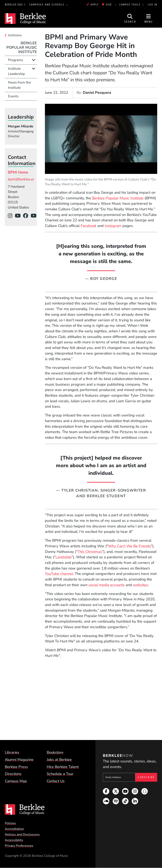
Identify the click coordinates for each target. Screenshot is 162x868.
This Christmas (90, 552)
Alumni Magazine (19, 760)
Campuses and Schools (47, 5)
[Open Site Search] (130, 18)
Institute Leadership (16, 71)
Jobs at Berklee (59, 760)
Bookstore (55, 752)
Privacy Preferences (19, 846)
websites (140, 585)
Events (13, 96)
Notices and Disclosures (22, 835)
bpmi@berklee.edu (22, 179)
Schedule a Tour (60, 774)
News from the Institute (19, 85)
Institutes (15, 35)
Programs (16, 60)
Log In (152, 5)
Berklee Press (16, 767)
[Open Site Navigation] (149, 18)
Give (107, 5)
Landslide (64, 557)
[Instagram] (11, 216)
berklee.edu (14, 5)
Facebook (89, 226)
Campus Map (16, 781)
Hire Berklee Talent (63, 767)
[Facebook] (27, 216)
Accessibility (14, 840)
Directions (13, 774)
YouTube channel (59, 574)
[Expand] (34, 60)
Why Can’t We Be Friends (130, 546)
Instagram (113, 226)
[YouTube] (19, 216)
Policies (10, 823)
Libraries (12, 752)
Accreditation (14, 829)
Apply (92, 5)
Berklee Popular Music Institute (118, 198)
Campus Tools (131, 5)
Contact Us (56, 781)
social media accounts (107, 585)
